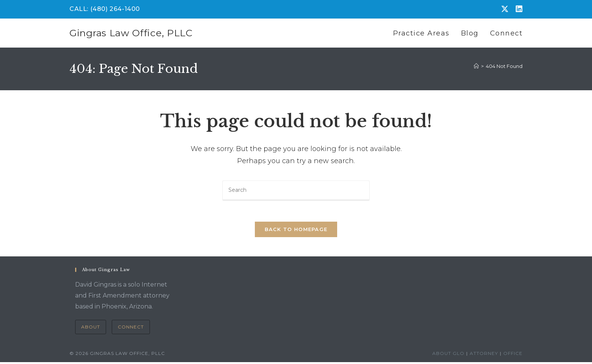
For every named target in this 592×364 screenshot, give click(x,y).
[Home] (476, 66)
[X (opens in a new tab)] (505, 9)
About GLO (448, 355)
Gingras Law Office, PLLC (131, 33)
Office (513, 355)
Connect (131, 329)
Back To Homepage (296, 231)
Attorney (484, 355)
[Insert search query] (296, 191)
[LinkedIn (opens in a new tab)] (517, 9)
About (91, 329)
